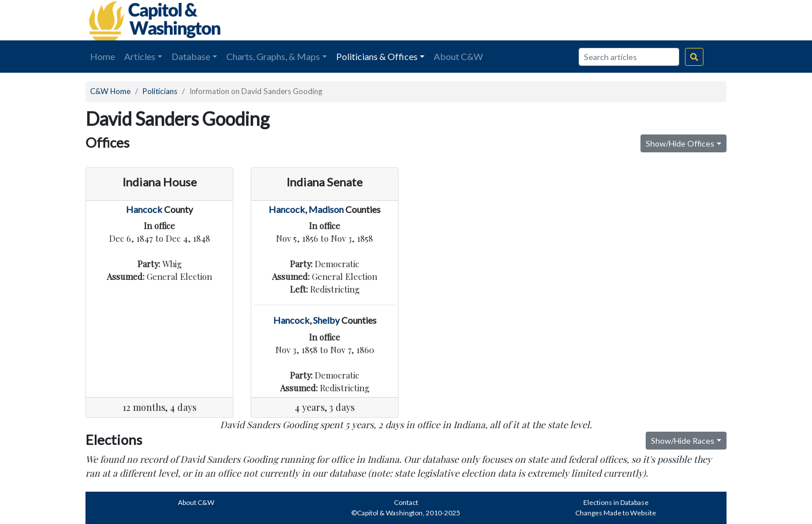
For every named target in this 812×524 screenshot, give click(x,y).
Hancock (144, 209)
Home (103, 56)
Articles (140, 56)
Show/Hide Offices (680, 143)
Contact (406, 502)
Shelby (326, 320)
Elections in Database (616, 502)
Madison (326, 209)
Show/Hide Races (683, 441)
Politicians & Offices (377, 56)
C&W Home (110, 91)
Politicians (160, 91)
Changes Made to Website (616, 513)
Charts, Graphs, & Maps (273, 56)
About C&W (458, 56)
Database (191, 56)
